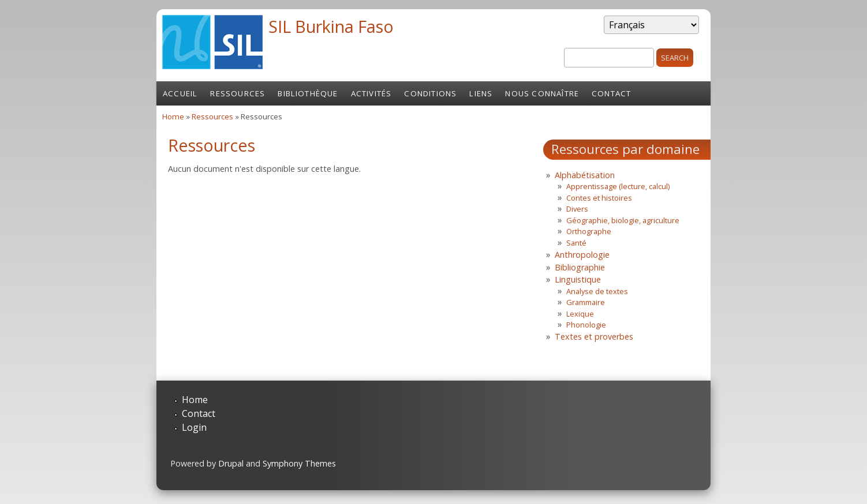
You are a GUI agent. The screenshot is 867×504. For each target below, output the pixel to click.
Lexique (580, 314)
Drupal (231, 463)
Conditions (430, 93)
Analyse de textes (597, 291)
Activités (371, 93)
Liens (481, 93)
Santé (576, 243)
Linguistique (578, 279)
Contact (611, 93)
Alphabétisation (585, 175)
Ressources (238, 93)
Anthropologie (582, 255)
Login (194, 427)
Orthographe (589, 231)
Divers (577, 209)
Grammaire (586, 302)
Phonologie (586, 325)
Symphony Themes (299, 463)
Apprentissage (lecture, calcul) (618, 186)
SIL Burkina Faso (331, 26)
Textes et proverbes (594, 336)
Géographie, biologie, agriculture (623, 220)
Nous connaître (542, 93)
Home (173, 116)
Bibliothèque (308, 93)
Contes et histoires (599, 198)
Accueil (180, 93)
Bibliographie (580, 267)
